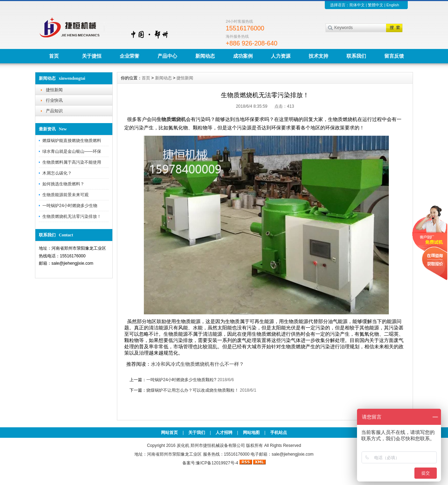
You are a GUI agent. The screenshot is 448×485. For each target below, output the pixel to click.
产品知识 (54, 111)
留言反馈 (394, 56)
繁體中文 (376, 5)
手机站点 (279, 433)
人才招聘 (224, 433)
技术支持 (318, 56)
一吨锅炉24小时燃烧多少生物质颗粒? (181, 380)
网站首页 (169, 433)
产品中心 (167, 56)
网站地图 (251, 433)
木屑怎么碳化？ (57, 173)
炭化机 (183, 445)
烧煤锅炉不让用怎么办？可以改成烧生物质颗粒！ (192, 390)
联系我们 (356, 56)
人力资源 (281, 56)
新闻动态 (205, 56)
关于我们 (197, 433)
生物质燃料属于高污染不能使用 (72, 162)
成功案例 (243, 56)
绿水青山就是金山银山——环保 (72, 151)
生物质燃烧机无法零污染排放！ (72, 216)
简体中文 (357, 5)
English (393, 5)
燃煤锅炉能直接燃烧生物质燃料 (72, 141)
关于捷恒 (92, 56)
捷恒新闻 (54, 90)
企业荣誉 (129, 56)
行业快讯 (54, 100)
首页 (54, 56)
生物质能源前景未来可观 (65, 195)
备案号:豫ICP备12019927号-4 (211, 463)
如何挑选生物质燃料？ (63, 184)
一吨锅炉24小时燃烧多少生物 (70, 206)
